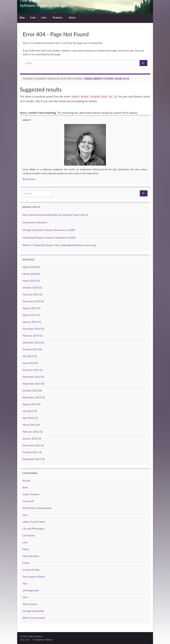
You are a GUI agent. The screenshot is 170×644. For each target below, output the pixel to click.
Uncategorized (31, 590)
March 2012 (29, 425)
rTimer (26, 563)
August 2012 (30, 404)
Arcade (27, 481)
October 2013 (31, 349)
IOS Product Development (37, 508)
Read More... (30, 179)
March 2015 (29, 315)
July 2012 (28, 411)
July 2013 (28, 356)
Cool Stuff (28, 501)
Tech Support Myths (34, 577)
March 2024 (29, 267)
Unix (25, 597)
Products (58, 18)
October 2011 (31, 452)
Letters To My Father (34, 522)
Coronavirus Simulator (35, 222)
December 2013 (32, 342)
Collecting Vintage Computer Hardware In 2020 (49, 238)
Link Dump (29, 535)
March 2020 (29, 274)
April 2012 (29, 418)
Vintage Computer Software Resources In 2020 (49, 230)
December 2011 (32, 445)
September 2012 (32, 397)
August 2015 (30, 308)
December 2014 (32, 329)
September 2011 (32, 459)
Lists (44, 18)
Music (26, 549)
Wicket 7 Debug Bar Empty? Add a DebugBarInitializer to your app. (60, 245)
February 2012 (31, 432)
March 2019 (29, 281)
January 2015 (30, 322)
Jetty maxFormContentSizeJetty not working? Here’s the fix (55, 215)
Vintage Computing (33, 611)
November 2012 (32, 384)
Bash (25, 487)
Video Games (30, 604)
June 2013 (29, 363)
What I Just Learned (34, 618)
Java (25, 515)
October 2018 (31, 288)
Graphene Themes (44, 640)
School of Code (31, 570)
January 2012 (30, 438)
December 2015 (32, 301)
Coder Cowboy (31, 494)
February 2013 (31, 370)
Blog (22, 18)
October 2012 (31, 390)
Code (33, 18)
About (73, 18)
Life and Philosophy (33, 529)
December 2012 (32, 377)
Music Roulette (31, 556)
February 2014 (31, 336)
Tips (25, 583)
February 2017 (31, 294)
